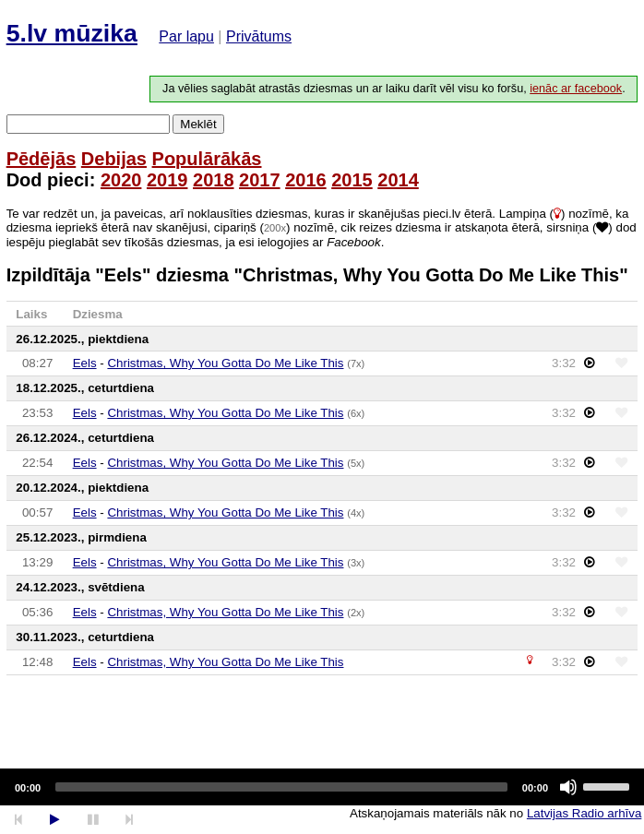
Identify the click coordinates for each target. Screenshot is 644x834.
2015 (352, 180)
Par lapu (186, 36)
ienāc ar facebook (576, 89)
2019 (167, 180)
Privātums (259, 36)
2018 (214, 180)
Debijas (114, 159)
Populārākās (207, 159)
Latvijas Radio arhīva (584, 813)
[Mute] (568, 787)
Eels (85, 363)
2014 (398, 180)
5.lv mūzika (72, 33)
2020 (121, 180)
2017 (260, 180)
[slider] (281, 787)
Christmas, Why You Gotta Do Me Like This (225, 363)
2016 (306, 180)
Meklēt (198, 124)
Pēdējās (42, 159)
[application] (322, 787)
